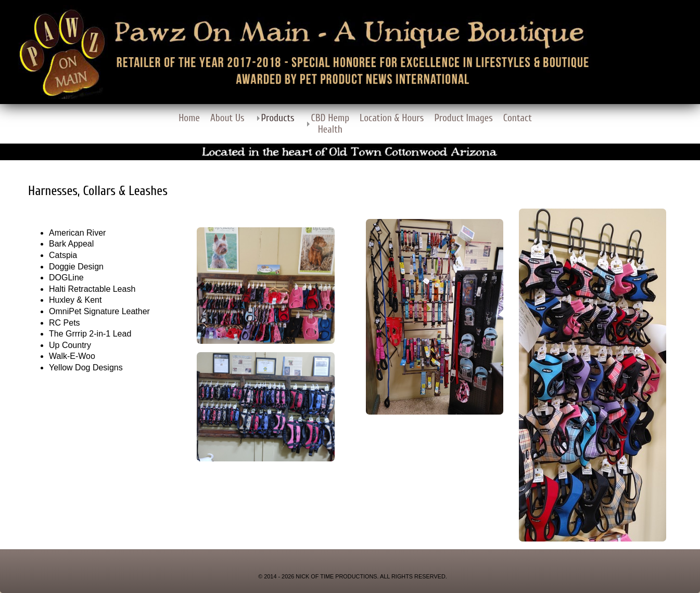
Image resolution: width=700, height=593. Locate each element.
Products (278, 118)
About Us (227, 118)
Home (189, 118)
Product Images (463, 118)
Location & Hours (392, 118)
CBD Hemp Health (330, 124)
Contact (518, 118)
